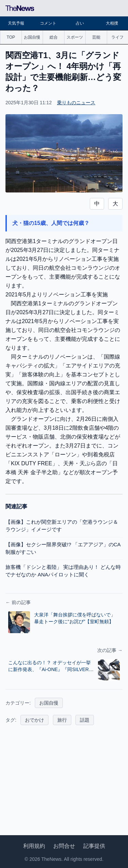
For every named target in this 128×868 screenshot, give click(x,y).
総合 (54, 37)
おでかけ (34, 720)
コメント (48, 23)
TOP (11, 37)
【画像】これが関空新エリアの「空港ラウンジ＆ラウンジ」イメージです (62, 526)
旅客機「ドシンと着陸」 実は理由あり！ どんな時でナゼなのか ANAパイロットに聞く (63, 571)
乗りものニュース (76, 103)
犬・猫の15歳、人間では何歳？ (51, 223)
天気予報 (16, 23)
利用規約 (34, 846)
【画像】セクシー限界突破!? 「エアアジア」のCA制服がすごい (63, 548)
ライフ (117, 37)
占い (80, 23)
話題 (85, 720)
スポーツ (75, 37)
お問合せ (64, 846)
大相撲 (112, 23)
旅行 (62, 720)
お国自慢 (32, 37)
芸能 (96, 37)
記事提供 (94, 846)
